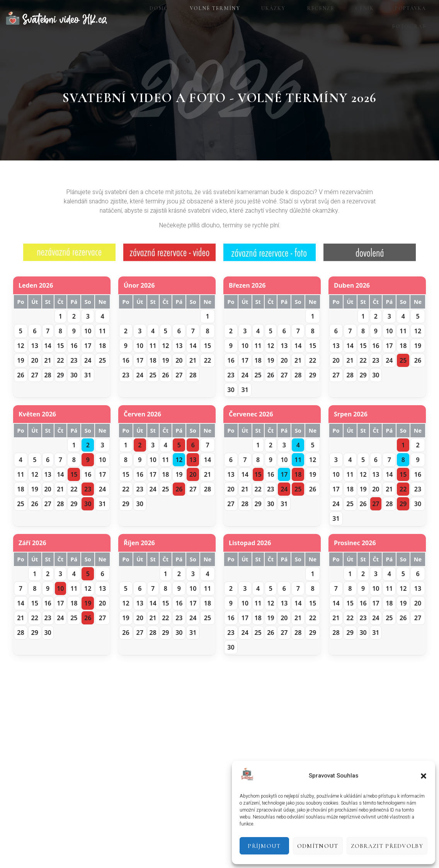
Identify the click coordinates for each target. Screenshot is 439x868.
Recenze (292, 18)
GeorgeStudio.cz (139, 852)
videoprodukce (91, 852)
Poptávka (370, 18)
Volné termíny (198, 18)
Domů (148, 18)
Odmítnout (318, 846)
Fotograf (418, 18)
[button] (424, 776)
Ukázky (251, 18)
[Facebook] (196, 808)
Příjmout (264, 846)
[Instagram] (218, 808)
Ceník (330, 18)
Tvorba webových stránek (36, 852)
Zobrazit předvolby (387, 846)
